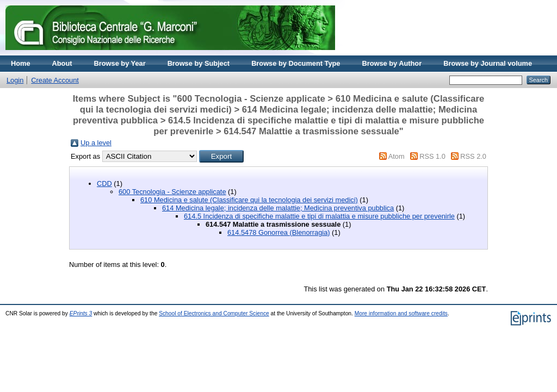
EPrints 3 (81, 313)
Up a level (96, 143)
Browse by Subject (199, 63)
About (62, 63)
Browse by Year (120, 63)
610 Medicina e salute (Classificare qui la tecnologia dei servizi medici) (249, 200)
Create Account (55, 80)
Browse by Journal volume (488, 63)
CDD (104, 183)
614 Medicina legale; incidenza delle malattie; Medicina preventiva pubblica (278, 208)
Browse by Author (392, 63)
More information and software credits (401, 313)
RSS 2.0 (473, 156)
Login (15, 80)
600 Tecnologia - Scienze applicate (172, 192)
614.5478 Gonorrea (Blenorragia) (279, 232)
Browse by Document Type (296, 63)
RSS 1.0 (432, 156)
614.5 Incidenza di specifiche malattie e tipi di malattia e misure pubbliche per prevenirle (319, 216)
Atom (397, 156)
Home (21, 63)
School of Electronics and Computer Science (214, 313)
